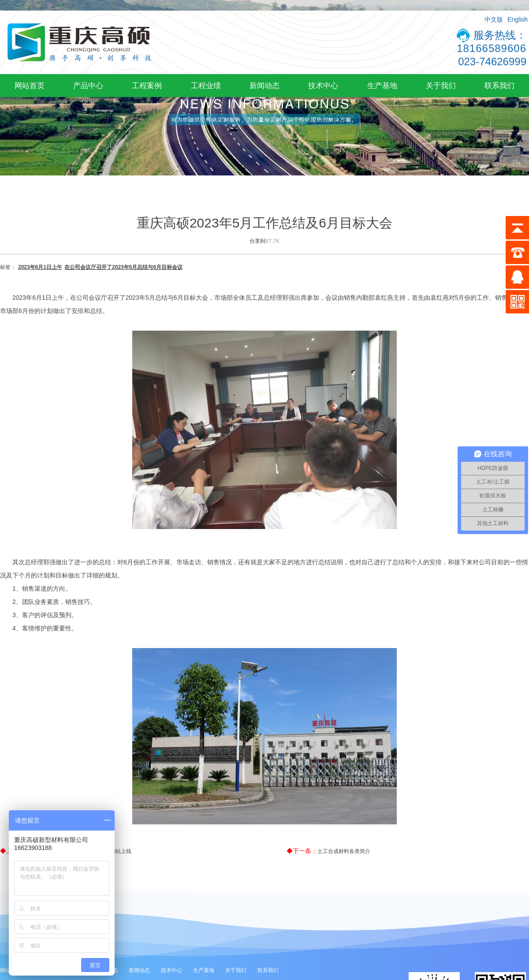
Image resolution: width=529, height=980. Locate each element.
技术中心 (323, 86)
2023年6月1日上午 (40, 267)
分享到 (257, 241)
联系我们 (499, 86)
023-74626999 (492, 61)
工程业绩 (206, 86)
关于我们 (441, 86)
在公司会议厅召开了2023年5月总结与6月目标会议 (123, 267)
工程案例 (147, 86)
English (518, 19)
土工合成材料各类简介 (344, 851)
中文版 (494, 19)
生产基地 (382, 86)
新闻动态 (264, 86)
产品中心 (88, 86)
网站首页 (30, 86)
